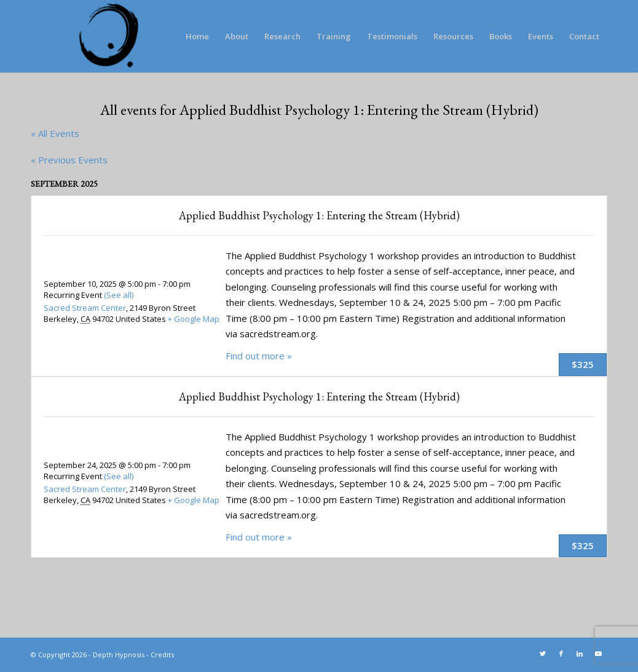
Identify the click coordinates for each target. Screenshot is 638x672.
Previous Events (69, 160)
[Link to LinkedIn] (580, 654)
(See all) (119, 295)
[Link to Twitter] (543, 654)
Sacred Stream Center (85, 308)
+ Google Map (194, 319)
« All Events (55, 133)
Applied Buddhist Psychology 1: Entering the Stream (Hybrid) (319, 215)
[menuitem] (197, 36)
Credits (162, 654)
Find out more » (259, 356)
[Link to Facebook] (561, 654)
